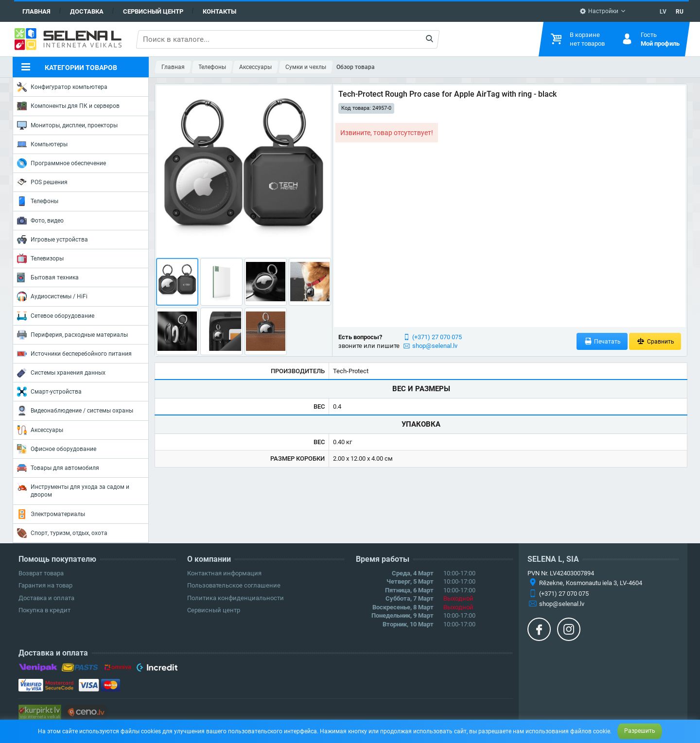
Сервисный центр (153, 11)
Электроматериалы (51, 514)
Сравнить (655, 341)
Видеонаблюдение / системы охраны (75, 411)
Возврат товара (41, 573)
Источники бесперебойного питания (74, 354)
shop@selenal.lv (435, 346)
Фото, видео (40, 221)
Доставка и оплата (46, 598)
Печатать (602, 341)
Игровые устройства (52, 240)
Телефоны (38, 201)
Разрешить (640, 731)
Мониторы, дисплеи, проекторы (67, 125)
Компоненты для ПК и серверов (68, 106)
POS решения (42, 182)
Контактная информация (224, 573)
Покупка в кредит (44, 610)
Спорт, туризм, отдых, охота (62, 533)
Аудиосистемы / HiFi (52, 296)
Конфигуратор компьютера (62, 87)
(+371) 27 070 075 (437, 337)
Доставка (87, 11)
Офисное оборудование (57, 449)
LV (663, 12)
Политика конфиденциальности (236, 598)
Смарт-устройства (49, 392)
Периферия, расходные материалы (72, 335)
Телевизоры (40, 259)
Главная (36, 11)
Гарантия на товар (45, 585)
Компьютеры (42, 144)
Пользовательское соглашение (234, 585)
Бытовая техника (48, 277)
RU (680, 12)
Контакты (219, 11)
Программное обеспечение (61, 163)
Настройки (599, 11)
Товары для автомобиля (58, 468)
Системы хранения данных (61, 373)
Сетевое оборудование (56, 316)
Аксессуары (40, 430)
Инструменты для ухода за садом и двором (73, 490)
